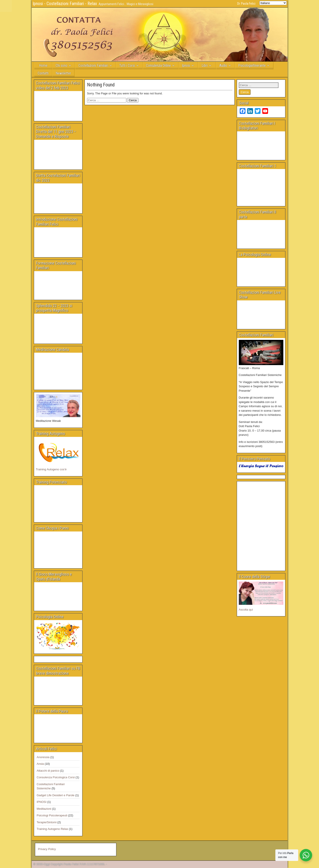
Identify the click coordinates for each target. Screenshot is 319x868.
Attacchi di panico (48, 771)
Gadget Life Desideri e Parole (56, 795)
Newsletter (63, 73)
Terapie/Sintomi (47, 822)
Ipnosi (186, 65)
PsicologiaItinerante (252, 65)
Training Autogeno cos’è (51, 469)
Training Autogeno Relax (53, 829)
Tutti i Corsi (127, 65)
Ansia (40, 764)
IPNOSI (42, 802)
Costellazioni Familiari (93, 65)
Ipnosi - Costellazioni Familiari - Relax (65, 4)
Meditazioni (44, 809)
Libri (205, 65)
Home (43, 65)
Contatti (43, 73)
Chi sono (61, 65)
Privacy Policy (47, 849)
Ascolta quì (246, 610)
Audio (223, 65)
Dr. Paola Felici (246, 4)
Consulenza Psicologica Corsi (56, 777)
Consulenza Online (158, 65)
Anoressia (43, 757)
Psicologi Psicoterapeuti (52, 815)
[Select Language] (273, 3)
